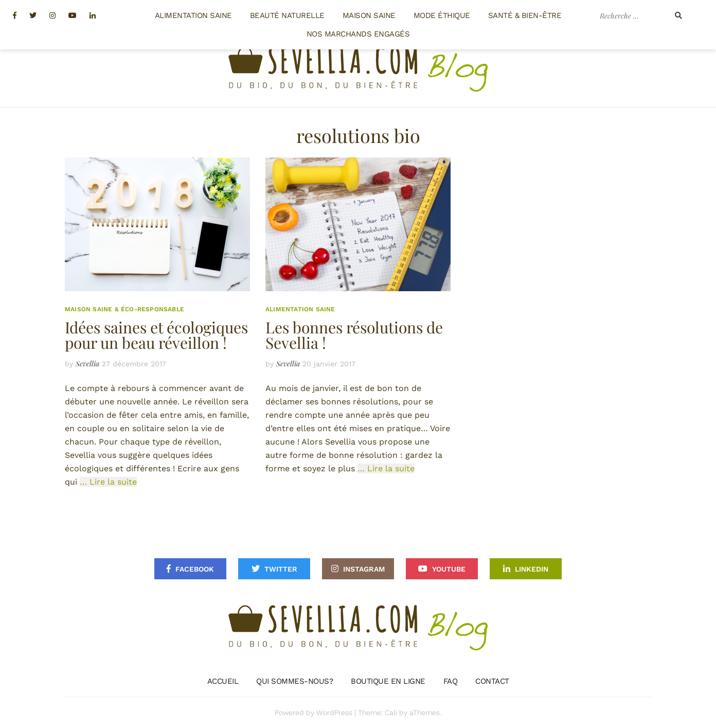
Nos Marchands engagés (358, 34)
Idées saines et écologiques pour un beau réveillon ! (156, 335)
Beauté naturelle (287, 15)
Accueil (223, 681)
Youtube (449, 569)
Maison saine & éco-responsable (124, 309)
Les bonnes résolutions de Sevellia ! (354, 335)
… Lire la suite (108, 482)
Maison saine (369, 15)
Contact (492, 681)
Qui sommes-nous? (294, 681)
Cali (391, 713)
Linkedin (532, 569)
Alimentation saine (193, 15)
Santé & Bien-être (525, 15)
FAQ (451, 681)
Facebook (195, 569)
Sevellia (87, 363)
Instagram (364, 569)
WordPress (334, 713)
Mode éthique (442, 15)
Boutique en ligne (388, 681)
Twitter (281, 569)
